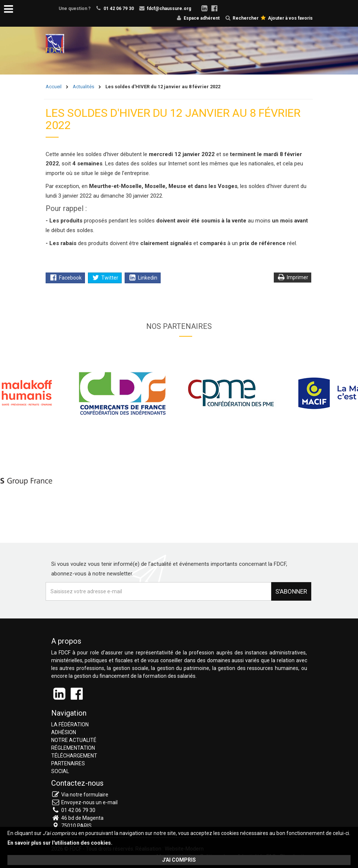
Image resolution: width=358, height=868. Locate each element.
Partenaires (68, 763)
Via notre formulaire (85, 795)
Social (60, 771)
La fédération (70, 725)
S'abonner (291, 591)
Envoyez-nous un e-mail (89, 802)
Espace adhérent (202, 18)
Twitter (105, 278)
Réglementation (73, 748)
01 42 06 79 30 (119, 9)
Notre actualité (74, 740)
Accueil (54, 87)
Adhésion (64, 732)
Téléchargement (74, 756)
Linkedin (143, 278)
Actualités (83, 87)
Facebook (66, 278)
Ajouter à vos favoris (287, 18)
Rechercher (242, 18)
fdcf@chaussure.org (169, 9)
